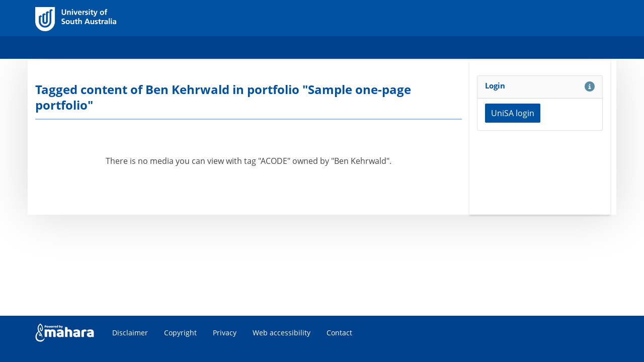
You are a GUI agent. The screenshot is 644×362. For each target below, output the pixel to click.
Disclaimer (130, 333)
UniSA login (513, 113)
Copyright (180, 333)
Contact (339, 333)
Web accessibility (281, 333)
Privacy (225, 333)
